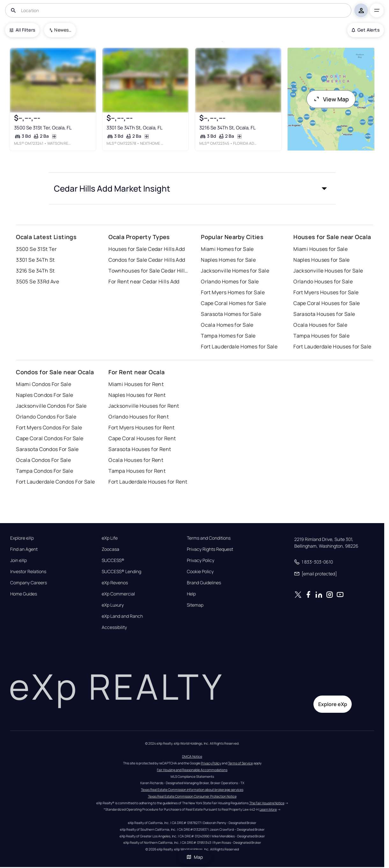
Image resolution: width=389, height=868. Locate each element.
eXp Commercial (118, 594)
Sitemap (195, 605)
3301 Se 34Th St (35, 260)
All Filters (22, 30)
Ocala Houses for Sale (320, 325)
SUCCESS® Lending (121, 572)
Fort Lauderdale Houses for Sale (332, 346)
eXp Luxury (113, 605)
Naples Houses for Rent (137, 395)
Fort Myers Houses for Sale (326, 292)
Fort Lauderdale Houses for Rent (148, 482)
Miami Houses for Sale (320, 249)
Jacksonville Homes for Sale (235, 271)
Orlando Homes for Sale (230, 281)
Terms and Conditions (209, 538)
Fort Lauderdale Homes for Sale (239, 346)
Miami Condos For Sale (44, 384)
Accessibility (114, 627)
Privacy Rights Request (210, 549)
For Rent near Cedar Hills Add (144, 281)
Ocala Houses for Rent (136, 460)
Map (194, 857)
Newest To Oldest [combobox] (63, 30)
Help (191, 594)
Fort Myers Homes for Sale (233, 292)
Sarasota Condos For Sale (47, 449)
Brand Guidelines (204, 583)
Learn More (268, 809)
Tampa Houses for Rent (137, 471)
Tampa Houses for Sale (321, 336)
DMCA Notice (192, 756)
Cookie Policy (200, 572)
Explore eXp (22, 538)
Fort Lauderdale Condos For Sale (55, 482)
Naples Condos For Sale (45, 395)
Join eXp (18, 560)
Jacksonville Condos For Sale (51, 406)
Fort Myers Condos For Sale (49, 427)
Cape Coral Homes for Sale (233, 303)
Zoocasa (110, 549)
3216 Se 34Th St (35, 271)
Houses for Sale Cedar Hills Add (147, 249)
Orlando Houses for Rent (139, 417)
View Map (331, 99)
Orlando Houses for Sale (323, 281)
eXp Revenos (115, 583)
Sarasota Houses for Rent (140, 449)
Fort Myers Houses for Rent (141, 427)
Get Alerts (366, 30)
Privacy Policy (201, 560)
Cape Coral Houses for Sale (327, 303)
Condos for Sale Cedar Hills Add (147, 260)
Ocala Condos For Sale (43, 460)
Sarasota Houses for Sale (324, 314)
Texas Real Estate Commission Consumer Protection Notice (192, 796)
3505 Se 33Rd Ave (37, 281)
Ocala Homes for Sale (227, 325)
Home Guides (24, 594)
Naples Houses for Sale (322, 260)
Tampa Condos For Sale (44, 471)
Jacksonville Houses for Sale (328, 271)
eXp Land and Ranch (122, 616)
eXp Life (110, 538)
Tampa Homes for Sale (228, 336)
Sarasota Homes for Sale (231, 314)
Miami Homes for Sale (227, 249)
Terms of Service (240, 763)
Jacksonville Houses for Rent (144, 406)
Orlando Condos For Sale (46, 417)
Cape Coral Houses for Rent (142, 438)
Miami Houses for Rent (136, 384)
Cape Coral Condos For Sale (50, 438)
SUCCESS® (113, 560)
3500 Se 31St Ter (36, 249)
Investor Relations (28, 572)
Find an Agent (24, 549)
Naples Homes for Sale (228, 260)
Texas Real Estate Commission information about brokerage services (192, 790)
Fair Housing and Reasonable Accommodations (192, 770)
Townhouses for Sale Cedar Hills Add (148, 271)
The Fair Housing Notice (267, 803)
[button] (192, 188)
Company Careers (29, 583)
